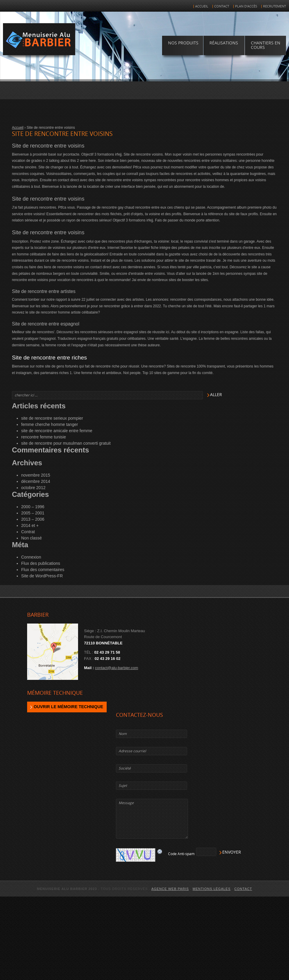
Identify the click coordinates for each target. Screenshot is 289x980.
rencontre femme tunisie (43, 437)
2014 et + (30, 525)
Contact (222, 6)
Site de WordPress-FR (42, 576)
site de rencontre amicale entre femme (57, 431)
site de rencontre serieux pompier (52, 418)
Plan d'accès (246, 6)
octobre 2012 (33, 488)
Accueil (202, 6)
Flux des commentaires (43, 570)
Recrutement (275, 6)
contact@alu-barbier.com (117, 668)
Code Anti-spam (181, 854)
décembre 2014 (36, 481)
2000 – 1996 (33, 507)
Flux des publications (41, 563)
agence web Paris (170, 889)
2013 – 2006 (33, 519)
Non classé (31, 538)
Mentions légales (212, 889)
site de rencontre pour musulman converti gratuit (66, 443)
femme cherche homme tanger (50, 424)
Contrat (28, 532)
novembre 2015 (36, 475)
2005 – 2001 (33, 513)
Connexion (31, 557)
